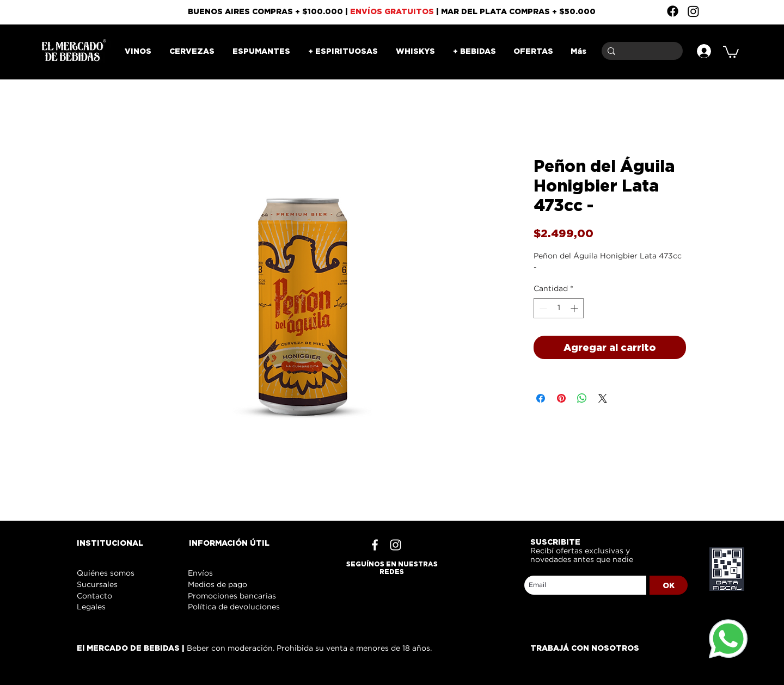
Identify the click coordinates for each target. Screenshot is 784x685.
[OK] (669, 585)
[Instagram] (693, 11)
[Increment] (575, 308)
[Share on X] (603, 398)
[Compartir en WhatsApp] (582, 398)
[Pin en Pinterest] (561, 398)
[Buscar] (640, 51)
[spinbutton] (559, 308)
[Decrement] (542, 308)
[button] (731, 51)
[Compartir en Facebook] (541, 398)
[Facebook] (673, 11)
